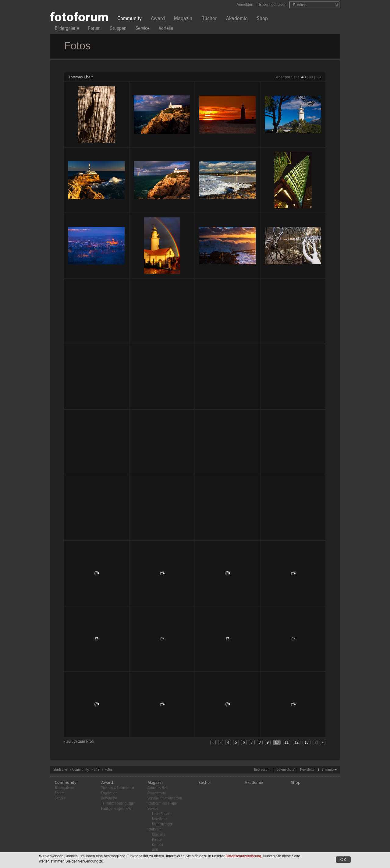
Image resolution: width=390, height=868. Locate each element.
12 (297, 742)
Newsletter (308, 770)
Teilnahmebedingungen (118, 804)
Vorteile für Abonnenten (165, 798)
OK (343, 859)
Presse (157, 840)
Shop (262, 19)
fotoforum (154, 829)
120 (319, 77)
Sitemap (328, 770)
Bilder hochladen (273, 5)
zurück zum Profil (80, 741)
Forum (94, 29)
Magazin (183, 19)
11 (287, 742)
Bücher (209, 19)
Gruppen (118, 29)
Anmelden (245, 5)
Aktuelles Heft (158, 788)
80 (311, 77)
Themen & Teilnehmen (118, 788)
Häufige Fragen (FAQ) (117, 809)
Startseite (60, 770)
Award (158, 19)
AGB (155, 850)
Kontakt (158, 845)
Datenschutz (285, 770)
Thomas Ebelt (81, 77)
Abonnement (157, 793)
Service (143, 29)
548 (97, 770)
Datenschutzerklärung (243, 856)
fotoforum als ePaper (163, 804)
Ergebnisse (109, 793)
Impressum (262, 770)
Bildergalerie (67, 29)
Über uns (159, 835)
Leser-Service (162, 814)
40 (303, 77)
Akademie (237, 19)
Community (129, 19)
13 (306, 742)
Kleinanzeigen (162, 824)
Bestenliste (109, 798)
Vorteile (166, 29)
